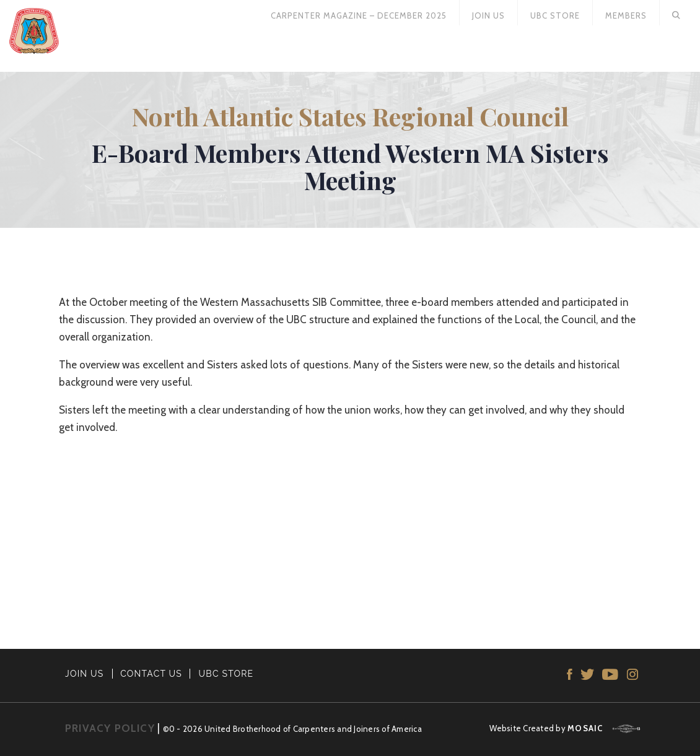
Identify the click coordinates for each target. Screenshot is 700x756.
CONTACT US (151, 674)
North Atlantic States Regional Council (350, 116)
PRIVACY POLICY (110, 728)
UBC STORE (226, 674)
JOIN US (85, 674)
